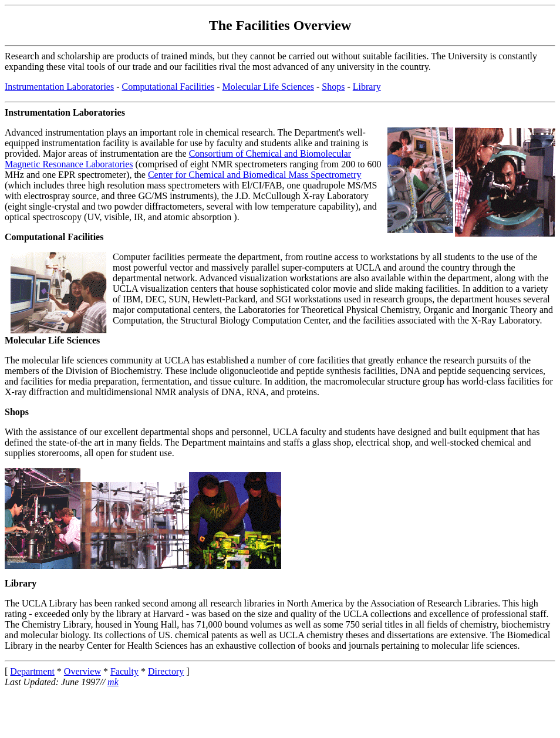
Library (367, 87)
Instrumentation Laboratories (59, 87)
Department (32, 671)
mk (113, 682)
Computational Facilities (168, 87)
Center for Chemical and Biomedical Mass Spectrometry (254, 175)
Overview (82, 671)
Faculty (124, 671)
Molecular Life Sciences (268, 87)
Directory (166, 671)
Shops (333, 87)
